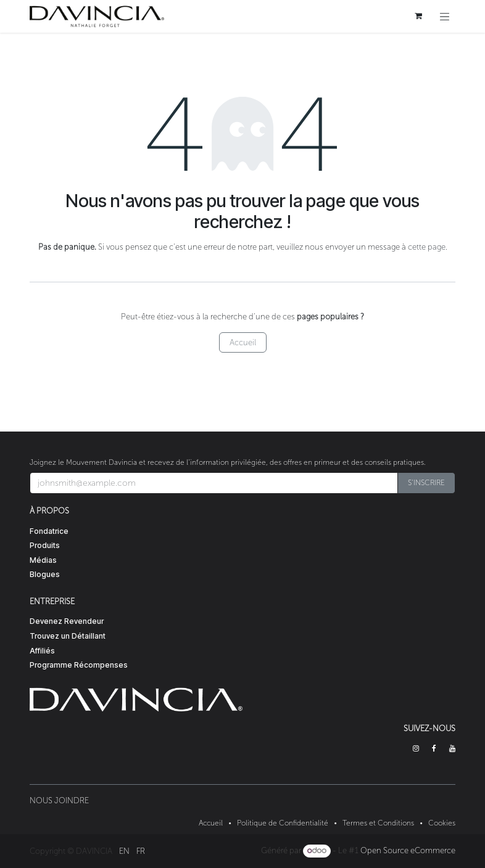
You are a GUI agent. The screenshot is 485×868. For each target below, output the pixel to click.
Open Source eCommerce (408, 850)
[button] (426, 483)
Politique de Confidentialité (283, 823)
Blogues (45, 574)
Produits (45, 545)
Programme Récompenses (79, 665)
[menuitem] (124, 851)
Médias (43, 560)
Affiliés (42, 651)
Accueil (243, 342)
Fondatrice (49, 531)
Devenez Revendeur (67, 621)
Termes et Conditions (378, 823)
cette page (427, 247)
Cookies (442, 823)
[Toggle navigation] (445, 16)
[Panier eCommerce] (418, 16)
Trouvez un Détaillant (68, 636)
